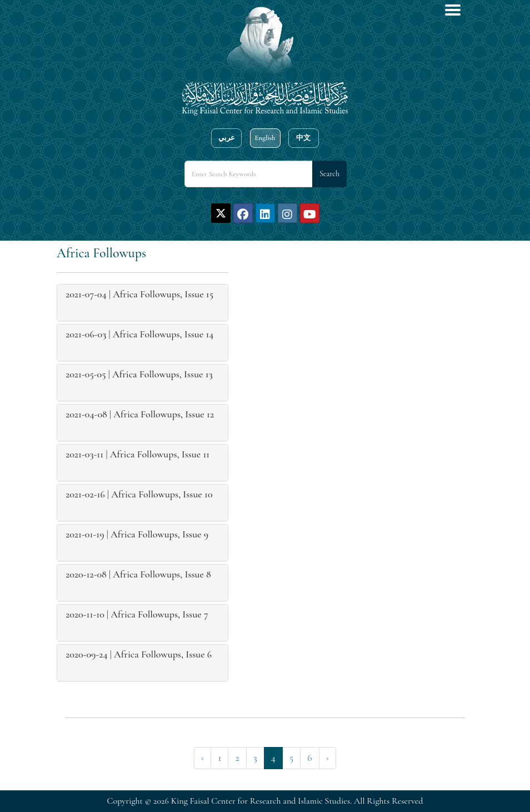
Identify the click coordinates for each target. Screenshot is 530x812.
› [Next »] (327, 758)
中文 (303, 138)
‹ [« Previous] (202, 758)
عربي (227, 138)
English (265, 138)
